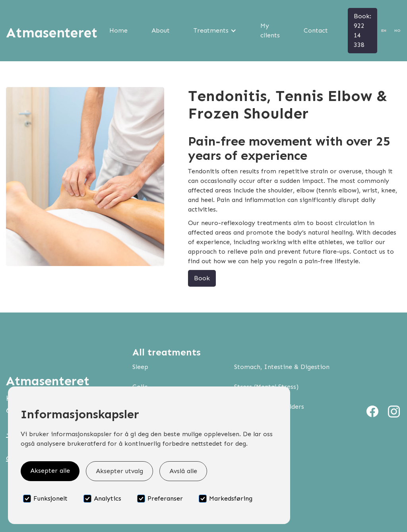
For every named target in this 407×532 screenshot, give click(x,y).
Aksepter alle (50, 471)
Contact (316, 30)
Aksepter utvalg (119, 471)
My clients (270, 30)
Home (118, 30)
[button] (215, 31)
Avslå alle (183, 471)
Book (202, 278)
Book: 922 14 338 (362, 30)
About (161, 30)
